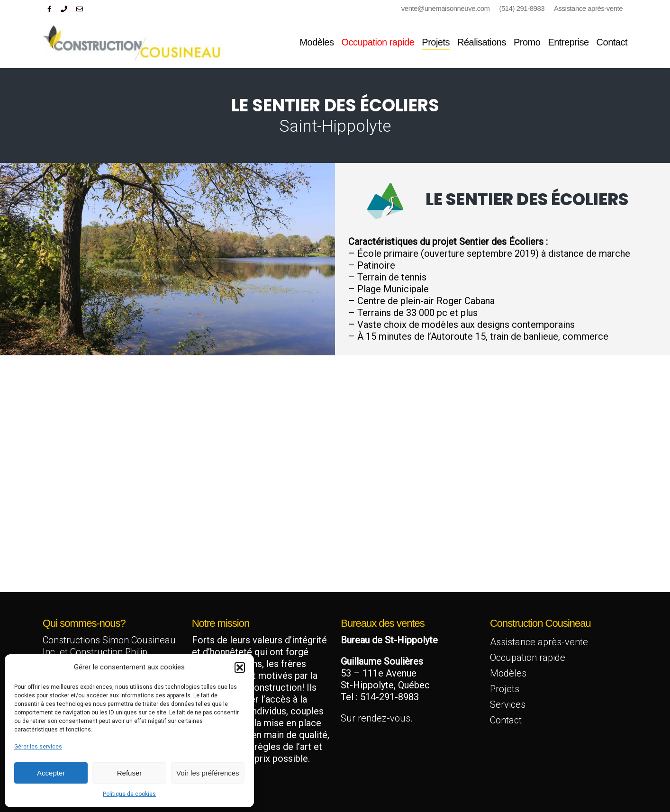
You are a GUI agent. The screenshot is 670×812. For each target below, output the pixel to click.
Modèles (508, 673)
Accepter (51, 773)
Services (508, 704)
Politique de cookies (129, 794)
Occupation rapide (528, 658)
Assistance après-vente (539, 642)
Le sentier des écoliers (527, 199)
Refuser (130, 773)
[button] (240, 668)
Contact (506, 720)
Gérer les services (38, 747)
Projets (505, 689)
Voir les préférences (208, 773)
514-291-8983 (389, 697)
